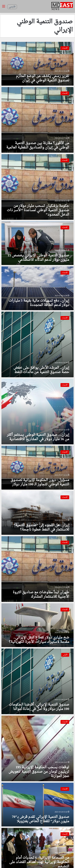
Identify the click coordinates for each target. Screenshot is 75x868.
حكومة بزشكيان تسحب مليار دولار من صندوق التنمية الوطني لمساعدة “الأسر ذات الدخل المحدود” (38, 210)
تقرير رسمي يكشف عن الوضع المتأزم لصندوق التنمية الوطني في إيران (43, 78)
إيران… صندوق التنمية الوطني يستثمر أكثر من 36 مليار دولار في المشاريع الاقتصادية (38, 437)
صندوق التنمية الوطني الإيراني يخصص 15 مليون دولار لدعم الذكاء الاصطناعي (38, 258)
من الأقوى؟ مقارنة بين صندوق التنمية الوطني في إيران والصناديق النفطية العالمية (38, 145)
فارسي (12, 7)
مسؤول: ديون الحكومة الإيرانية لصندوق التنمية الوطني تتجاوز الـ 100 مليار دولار (40, 482)
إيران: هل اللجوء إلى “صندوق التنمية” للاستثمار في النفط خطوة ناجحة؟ (41, 527)
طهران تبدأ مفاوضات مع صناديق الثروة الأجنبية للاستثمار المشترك (41, 595)
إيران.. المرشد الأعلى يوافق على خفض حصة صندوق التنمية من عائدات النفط (41, 370)
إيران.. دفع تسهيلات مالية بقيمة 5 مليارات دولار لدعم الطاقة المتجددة (39, 303)
